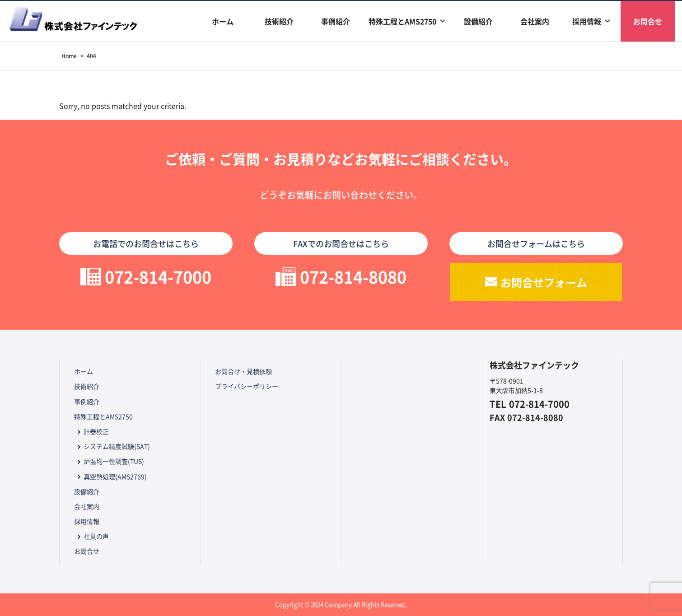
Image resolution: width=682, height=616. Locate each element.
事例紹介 (336, 21)
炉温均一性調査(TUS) (114, 461)
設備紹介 (478, 21)
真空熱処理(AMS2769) (115, 476)
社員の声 (96, 536)
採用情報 (587, 21)
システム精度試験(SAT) (117, 446)
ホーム (223, 21)
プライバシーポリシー (247, 386)
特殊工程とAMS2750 (402, 21)
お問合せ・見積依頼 (243, 371)
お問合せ (648, 21)
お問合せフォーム (544, 282)
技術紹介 (279, 21)
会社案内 (535, 21)
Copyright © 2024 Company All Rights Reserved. (341, 604)
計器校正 (96, 431)
